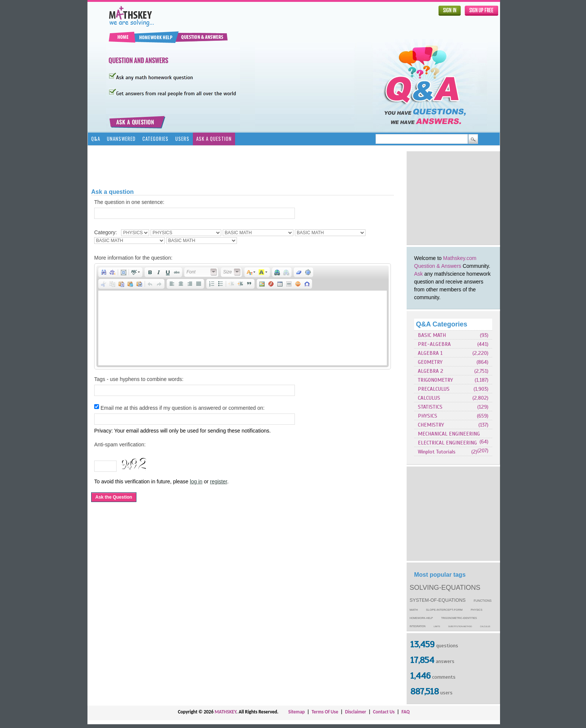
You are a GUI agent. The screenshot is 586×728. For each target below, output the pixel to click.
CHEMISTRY (431, 425)
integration (418, 626)
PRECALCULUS (434, 389)
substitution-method (460, 626)
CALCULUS (429, 398)
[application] (243, 316)
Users (182, 139)
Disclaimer (356, 712)
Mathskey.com (460, 258)
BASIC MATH (432, 335)
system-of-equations (438, 600)
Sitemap (296, 712)
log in (196, 481)
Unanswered (121, 139)
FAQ (405, 712)
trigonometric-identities (459, 618)
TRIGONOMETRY (435, 380)
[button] (104, 272)
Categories (155, 139)
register (219, 481)
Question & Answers (438, 266)
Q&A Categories (442, 324)
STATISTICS (430, 407)
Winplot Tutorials (437, 452)
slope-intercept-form (444, 610)
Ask (418, 274)
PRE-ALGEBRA (434, 344)
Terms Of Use (325, 712)
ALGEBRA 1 (430, 353)
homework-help (421, 618)
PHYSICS (428, 416)
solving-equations (445, 588)
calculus (485, 626)
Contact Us (384, 712)
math (414, 610)
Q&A (96, 139)
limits (437, 626)
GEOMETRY (430, 362)
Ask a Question (214, 139)
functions (483, 601)
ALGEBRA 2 (431, 371)
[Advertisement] (453, 198)
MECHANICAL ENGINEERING (449, 434)
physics (477, 610)
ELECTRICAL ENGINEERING (447, 443)
